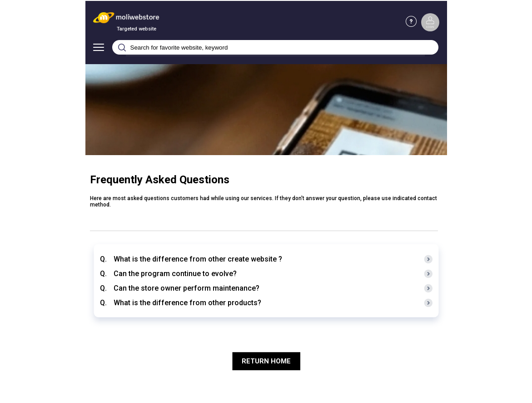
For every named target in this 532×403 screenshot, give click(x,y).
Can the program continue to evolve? (175, 274)
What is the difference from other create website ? (198, 259)
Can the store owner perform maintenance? (186, 288)
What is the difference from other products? (187, 303)
